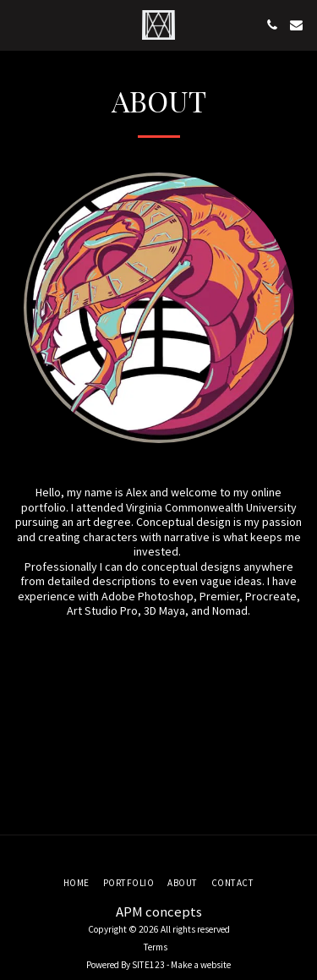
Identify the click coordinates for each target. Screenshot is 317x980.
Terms (156, 947)
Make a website (201, 965)
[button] (19, 24)
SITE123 (148, 965)
